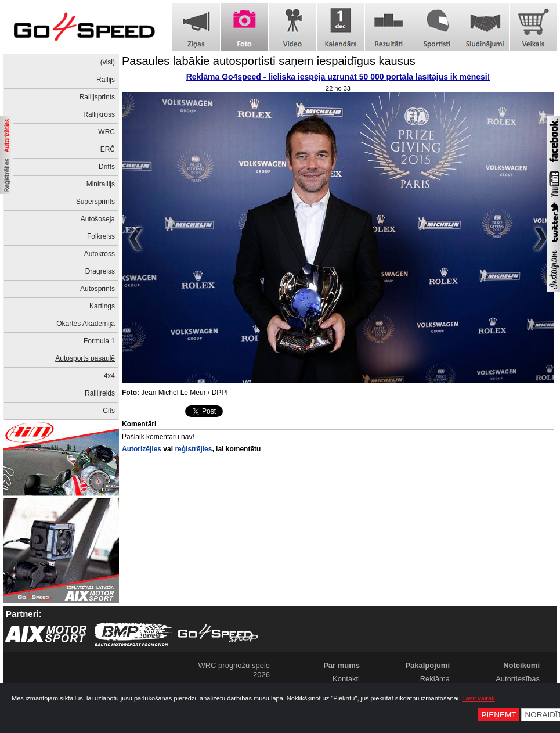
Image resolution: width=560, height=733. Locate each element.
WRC (106, 132)
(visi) (108, 62)
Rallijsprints (97, 97)
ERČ (108, 149)
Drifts (107, 167)
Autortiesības (518, 679)
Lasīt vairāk (478, 698)
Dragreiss (100, 271)
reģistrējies (193, 449)
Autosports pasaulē (85, 358)
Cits (109, 411)
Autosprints (97, 289)
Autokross (100, 254)
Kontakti (346, 679)
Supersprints (95, 202)
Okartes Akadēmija (86, 324)
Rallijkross (99, 114)
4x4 (109, 376)
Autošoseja (98, 219)
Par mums (342, 665)
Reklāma (435, 679)
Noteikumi (521, 665)
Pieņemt (498, 715)
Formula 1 (99, 341)
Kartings (102, 306)
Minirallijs (101, 184)
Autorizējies (142, 449)
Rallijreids (100, 393)
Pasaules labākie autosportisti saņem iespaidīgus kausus (269, 61)
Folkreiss (101, 236)
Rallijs (106, 80)
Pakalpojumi (427, 665)
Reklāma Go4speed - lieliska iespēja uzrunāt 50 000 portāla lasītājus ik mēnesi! (338, 77)
